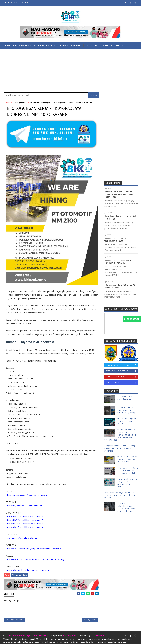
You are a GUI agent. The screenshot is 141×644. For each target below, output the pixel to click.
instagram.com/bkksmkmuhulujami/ (21, 537)
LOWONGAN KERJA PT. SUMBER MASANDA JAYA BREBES (128, 460)
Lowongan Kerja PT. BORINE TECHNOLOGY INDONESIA (128, 422)
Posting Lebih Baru (15, 618)
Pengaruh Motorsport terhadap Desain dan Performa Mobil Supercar (120, 449)
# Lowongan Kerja (19, 574)
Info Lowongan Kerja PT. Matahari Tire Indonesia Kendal (128, 471)
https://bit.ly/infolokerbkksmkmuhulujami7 (24, 519)
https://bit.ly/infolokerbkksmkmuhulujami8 (24, 515)
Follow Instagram (122, 383)
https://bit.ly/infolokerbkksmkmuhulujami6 (24, 522)
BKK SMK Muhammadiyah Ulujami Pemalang (28, 634)
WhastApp (132, 319)
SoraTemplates (69, 634)
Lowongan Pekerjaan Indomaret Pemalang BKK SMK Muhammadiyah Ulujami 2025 (120, 195)
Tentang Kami (11, 2)
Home (7, 46)
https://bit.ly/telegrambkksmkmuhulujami (24, 504)
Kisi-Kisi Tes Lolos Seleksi (99, 46)
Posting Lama (87, 618)
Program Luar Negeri (70, 46)
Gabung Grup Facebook (122, 371)
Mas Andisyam (97, 634)
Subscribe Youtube (122, 377)
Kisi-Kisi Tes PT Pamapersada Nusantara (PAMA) (126, 410)
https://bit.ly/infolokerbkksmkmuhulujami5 (24, 526)
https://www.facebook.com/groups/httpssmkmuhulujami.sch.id (33, 547)
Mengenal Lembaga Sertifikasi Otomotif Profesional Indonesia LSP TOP (121, 495)
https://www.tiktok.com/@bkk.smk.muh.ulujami (26, 494)
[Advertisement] (70, 71)
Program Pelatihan (45, 46)
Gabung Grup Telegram (122, 365)
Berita (119, 46)
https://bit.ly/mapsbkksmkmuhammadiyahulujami (27, 569)
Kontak (25, 2)
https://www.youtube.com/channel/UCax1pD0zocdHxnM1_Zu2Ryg (35, 558)
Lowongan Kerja (22, 46)
